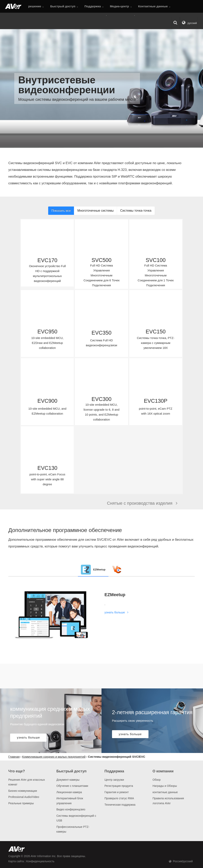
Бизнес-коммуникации (23, 791)
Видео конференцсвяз (71, 809)
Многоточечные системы (95, 211)
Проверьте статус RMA (119, 798)
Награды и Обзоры (165, 786)
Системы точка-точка (136, 211)
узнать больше (117, 612)
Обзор (157, 780)
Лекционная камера (69, 792)
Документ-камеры (68, 780)
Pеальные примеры (21, 803)
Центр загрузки (114, 780)
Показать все (61, 211)
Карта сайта (16, 861)
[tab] (93, 570)
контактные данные (165, 792)
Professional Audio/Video (24, 797)
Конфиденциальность (40, 861)
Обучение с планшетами (72, 786)
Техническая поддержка (120, 805)
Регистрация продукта (119, 786)
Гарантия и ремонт (117, 792)
